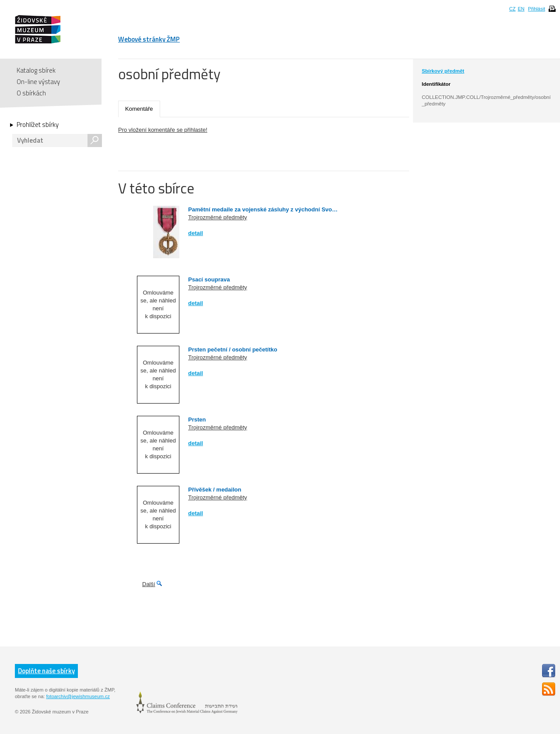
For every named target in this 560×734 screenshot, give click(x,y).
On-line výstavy (38, 82)
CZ (513, 9)
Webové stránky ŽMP (149, 39)
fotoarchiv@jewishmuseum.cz (78, 696)
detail (196, 233)
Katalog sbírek (36, 70)
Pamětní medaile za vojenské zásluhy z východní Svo (260, 209)
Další (149, 584)
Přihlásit (537, 9)
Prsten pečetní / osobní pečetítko (233, 349)
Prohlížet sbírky (38, 125)
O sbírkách (31, 93)
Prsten (197, 420)
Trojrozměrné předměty (218, 217)
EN (521, 9)
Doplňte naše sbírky (46, 671)
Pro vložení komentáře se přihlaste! (163, 130)
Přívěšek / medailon (215, 490)
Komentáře (139, 109)
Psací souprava (209, 279)
